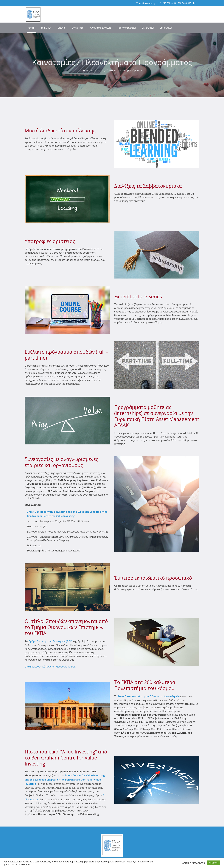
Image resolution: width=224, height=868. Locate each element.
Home (85, 70)
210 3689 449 (169, 3)
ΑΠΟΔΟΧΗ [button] (214, 863)
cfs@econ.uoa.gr (147, 3)
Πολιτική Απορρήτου (193, 863)
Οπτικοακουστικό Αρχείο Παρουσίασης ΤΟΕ (50, 667)
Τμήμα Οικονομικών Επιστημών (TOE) (50, 641)
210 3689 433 (184, 3)
